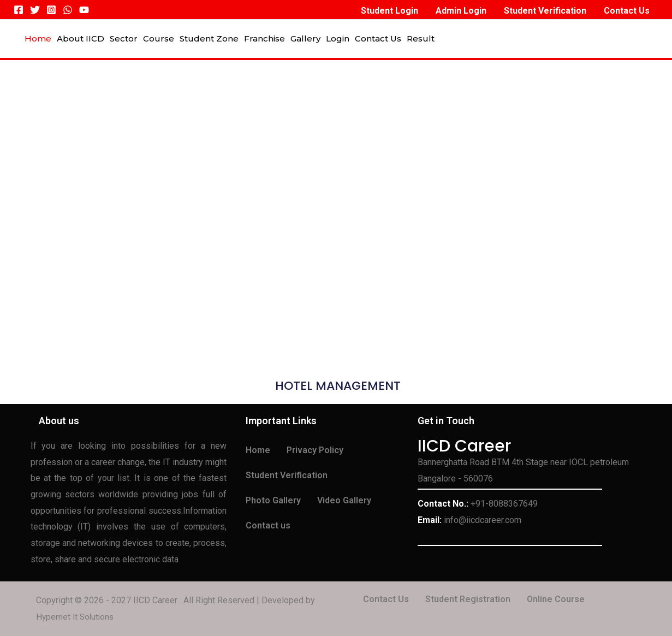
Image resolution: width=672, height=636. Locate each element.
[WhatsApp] (68, 10)
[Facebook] (19, 10)
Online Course (556, 599)
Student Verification (287, 475)
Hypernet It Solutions (76, 617)
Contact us (268, 525)
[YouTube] (84, 10)
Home (258, 450)
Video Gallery (344, 500)
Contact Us (386, 599)
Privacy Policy (315, 450)
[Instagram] (51, 10)
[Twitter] (35, 10)
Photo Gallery (273, 500)
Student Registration (468, 599)
